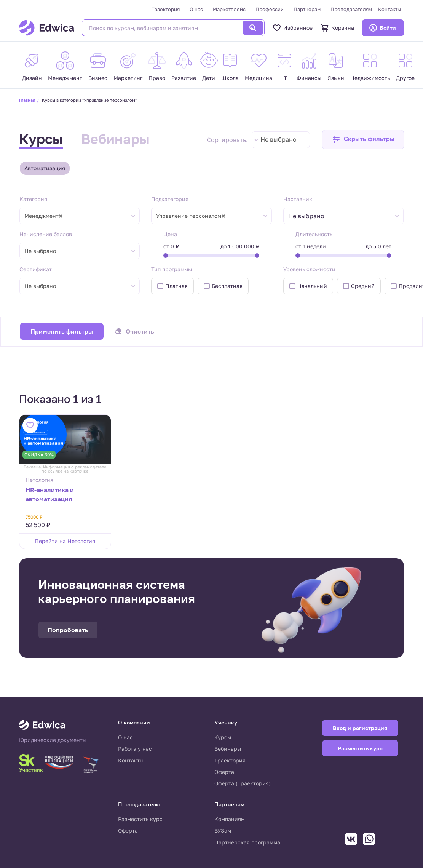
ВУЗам (223, 830)
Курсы (41, 139)
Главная (27, 100)
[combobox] (281, 140)
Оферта (224, 772)
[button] (363, 140)
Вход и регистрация (360, 728)
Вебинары (115, 139)
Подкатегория (170, 199)
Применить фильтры (62, 331)
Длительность (314, 234)
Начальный (312, 286)
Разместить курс (140, 819)
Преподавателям (351, 9)
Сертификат (36, 269)
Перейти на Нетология (65, 541)
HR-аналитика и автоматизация (50, 494)
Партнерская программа (247, 842)
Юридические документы (53, 740)
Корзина (337, 28)
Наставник (298, 199)
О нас (196, 9)
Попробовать (68, 630)
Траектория (166, 9)
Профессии (270, 9)
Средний (363, 286)
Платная (176, 286)
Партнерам (307, 9)
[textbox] (310, 216)
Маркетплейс (229, 9)
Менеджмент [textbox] (44, 216)
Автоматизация (45, 168)
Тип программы (172, 269)
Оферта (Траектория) (243, 783)
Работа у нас (135, 749)
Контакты (389, 9)
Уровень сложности (309, 269)
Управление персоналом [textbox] (191, 216)
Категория (33, 199)
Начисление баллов (46, 234)
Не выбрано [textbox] (279, 139)
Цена (170, 234)
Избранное (292, 28)
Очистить (140, 331)
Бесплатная (227, 286)
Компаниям (230, 819)
